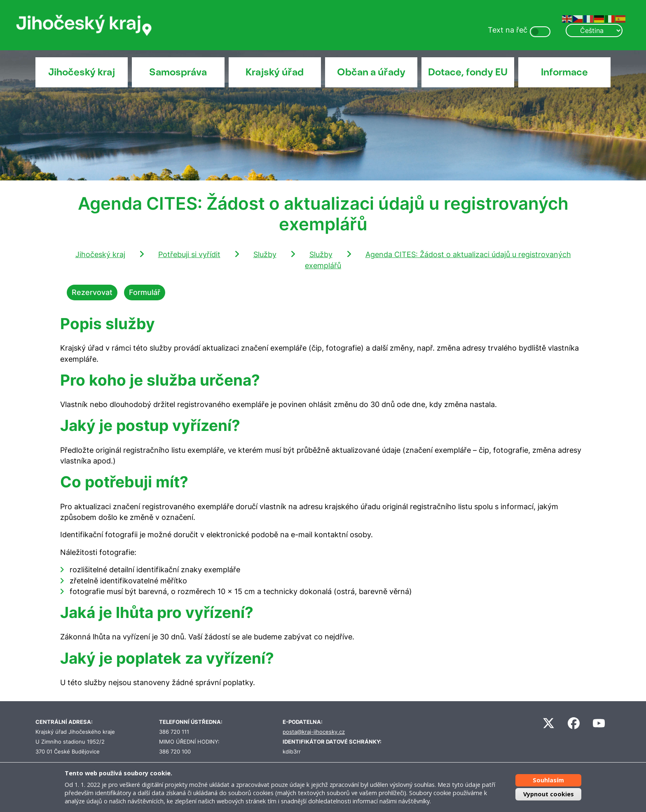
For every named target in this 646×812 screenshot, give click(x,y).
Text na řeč (508, 30)
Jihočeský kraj (82, 72)
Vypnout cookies (549, 794)
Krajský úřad (275, 72)
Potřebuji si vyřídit (189, 254)
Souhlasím (548, 780)
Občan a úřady (371, 72)
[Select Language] (594, 30)
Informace (564, 72)
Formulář (145, 292)
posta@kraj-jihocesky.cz (314, 732)
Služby (265, 254)
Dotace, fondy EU (468, 72)
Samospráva (178, 72)
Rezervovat (92, 292)
